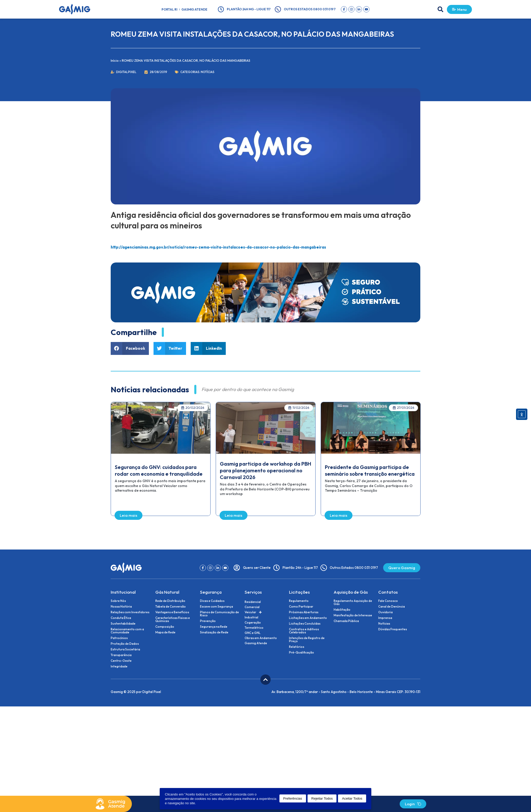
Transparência (121, 655)
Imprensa (385, 618)
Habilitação (342, 610)
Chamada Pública (346, 621)
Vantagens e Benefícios (172, 612)
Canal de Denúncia (392, 607)
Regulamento (299, 601)
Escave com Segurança (216, 607)
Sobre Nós (118, 601)
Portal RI (169, 9)
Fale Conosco (388, 601)
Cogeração (253, 622)
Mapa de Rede (165, 632)
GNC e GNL (253, 633)
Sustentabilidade (123, 624)
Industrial (251, 617)
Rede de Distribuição (170, 601)
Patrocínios (119, 638)
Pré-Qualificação (301, 652)
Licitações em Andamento (308, 618)
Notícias (208, 72)
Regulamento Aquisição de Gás (353, 602)
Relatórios (297, 647)
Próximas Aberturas (304, 612)
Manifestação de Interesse (353, 615)
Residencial (253, 602)
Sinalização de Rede (214, 632)
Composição (165, 627)
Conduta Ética (121, 618)
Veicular (253, 612)
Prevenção (208, 621)
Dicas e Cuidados (212, 601)
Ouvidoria (385, 612)
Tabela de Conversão (171, 607)
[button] (440, 9)
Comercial (252, 607)
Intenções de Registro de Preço (307, 640)
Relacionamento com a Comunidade (127, 631)
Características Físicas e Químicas (173, 619)
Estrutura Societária (125, 649)
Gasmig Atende (194, 9)
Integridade (119, 666)
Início (115, 60)
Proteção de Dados (125, 644)
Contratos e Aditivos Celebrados (304, 631)
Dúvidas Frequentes (393, 629)
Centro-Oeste (121, 661)
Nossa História (121, 607)
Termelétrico (254, 628)
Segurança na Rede (214, 627)
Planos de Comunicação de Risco (219, 614)
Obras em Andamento (261, 638)
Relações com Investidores (130, 612)
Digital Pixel (152, 692)
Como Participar (301, 607)
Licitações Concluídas (305, 624)
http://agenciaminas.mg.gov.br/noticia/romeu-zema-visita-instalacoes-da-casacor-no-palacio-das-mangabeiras (218, 247)
